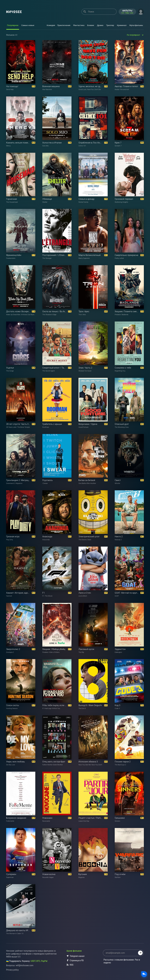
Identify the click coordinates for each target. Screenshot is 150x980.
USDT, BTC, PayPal (39, 961)
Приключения (64, 25)
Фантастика (79, 25)
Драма (100, 25)
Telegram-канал (76, 956)
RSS (70, 965)
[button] (141, 11)
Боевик (91, 25)
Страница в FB (75, 960)
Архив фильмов (74, 951)
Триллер (110, 25)
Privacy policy (12, 970)
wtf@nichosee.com (25, 965)
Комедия (51, 25)
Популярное (13, 25)
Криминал (122, 25)
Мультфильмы (136, 25)
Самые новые (28, 25)
